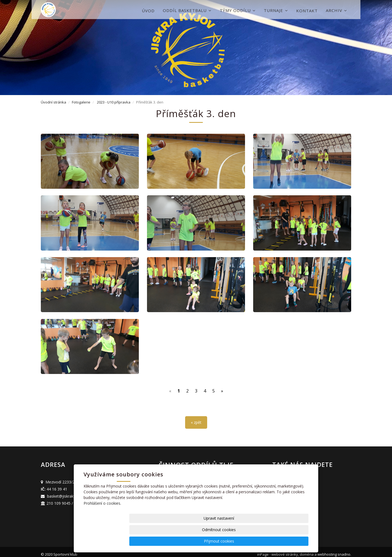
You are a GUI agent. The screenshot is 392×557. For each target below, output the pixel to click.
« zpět (196, 417)
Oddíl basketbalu (187, 10)
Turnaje (276, 10)
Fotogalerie (81, 102)
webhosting (327, 549)
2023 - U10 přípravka (114, 102)
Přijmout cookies (288, 541)
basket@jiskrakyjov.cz (66, 491)
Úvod (148, 11)
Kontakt (307, 11)
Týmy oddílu (238, 10)
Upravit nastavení (198, 541)
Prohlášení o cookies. (102, 526)
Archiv (336, 10)
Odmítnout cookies (243, 541)
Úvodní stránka (53, 102)
